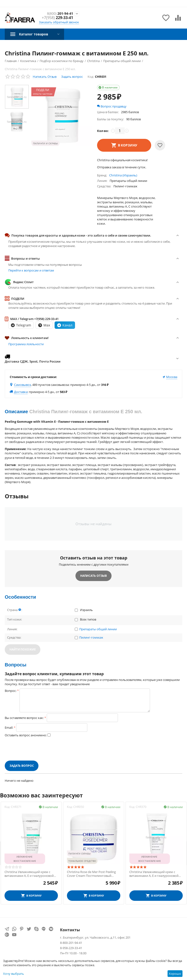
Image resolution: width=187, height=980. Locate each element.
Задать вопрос (72, 77)
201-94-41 (58, 13)
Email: (9, 728)
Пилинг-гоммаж (91, 638)
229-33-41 (57, 18)
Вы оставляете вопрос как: (24, 718)
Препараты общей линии (98, 629)
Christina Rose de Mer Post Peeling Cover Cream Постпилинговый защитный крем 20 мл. (91, 874)
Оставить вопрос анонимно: (26, 735)
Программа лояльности (26, 344)
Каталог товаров (36, 34)
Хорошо (175, 974)
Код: (91, 77)
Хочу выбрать (14, 974)
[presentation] (41, 749)
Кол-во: (103, 131)
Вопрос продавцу (112, 106)
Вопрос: (11, 691)
